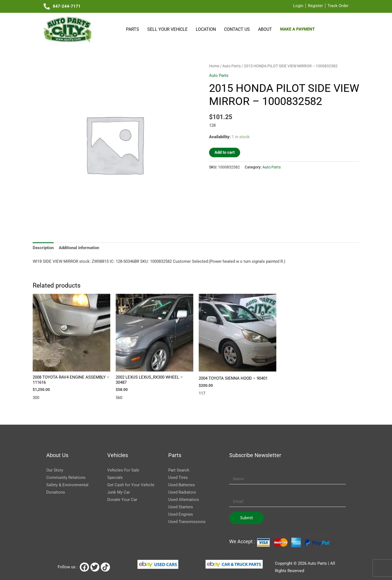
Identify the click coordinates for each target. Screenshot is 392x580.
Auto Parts (232, 66)
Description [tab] (43, 248)
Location (206, 29)
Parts (133, 29)
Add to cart (225, 152)
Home (214, 66)
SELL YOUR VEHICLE (167, 29)
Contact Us (237, 29)
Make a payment (297, 29)
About (265, 29)
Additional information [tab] (79, 248)
